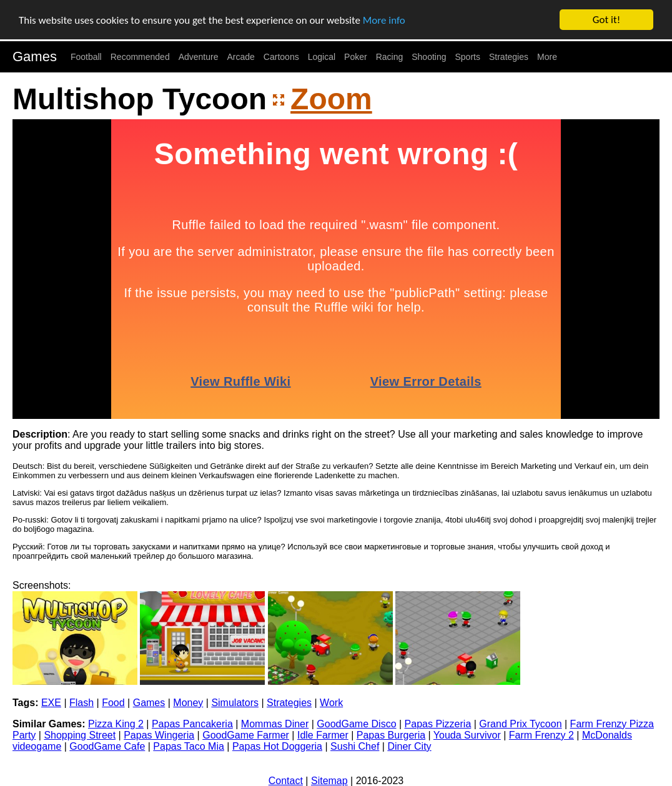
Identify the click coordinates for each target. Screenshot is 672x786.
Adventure (199, 57)
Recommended (140, 57)
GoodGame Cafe (107, 746)
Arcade (241, 57)
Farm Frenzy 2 (541, 735)
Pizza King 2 (116, 724)
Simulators (235, 703)
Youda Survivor (467, 735)
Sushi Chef (355, 746)
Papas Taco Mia (189, 746)
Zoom (331, 99)
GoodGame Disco (356, 724)
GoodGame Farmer (246, 735)
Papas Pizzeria (438, 724)
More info (384, 20)
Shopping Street (80, 735)
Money (188, 703)
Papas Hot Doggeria (277, 746)
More (547, 57)
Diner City (409, 746)
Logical (322, 57)
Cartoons (281, 57)
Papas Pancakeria (192, 724)
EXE (51, 703)
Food (113, 703)
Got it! (606, 20)
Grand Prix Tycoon (520, 724)
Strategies (509, 57)
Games (35, 56)
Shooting (429, 57)
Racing (390, 57)
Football (86, 57)
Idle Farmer (323, 735)
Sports (468, 57)
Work (331, 703)
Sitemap (329, 781)
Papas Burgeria (391, 735)
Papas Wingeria (159, 735)
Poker (356, 57)
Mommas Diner (275, 724)
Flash (82, 703)
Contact (286, 781)
